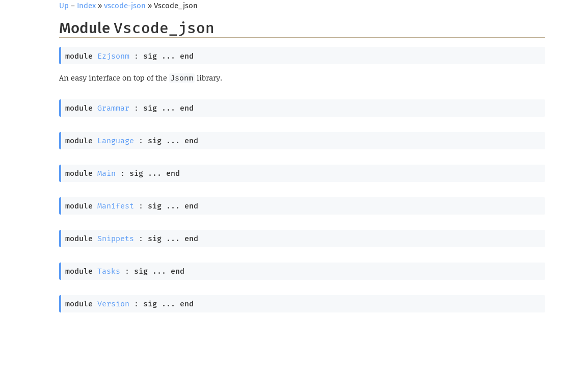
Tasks (109, 271)
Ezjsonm (113, 56)
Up (64, 6)
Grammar (113, 108)
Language (116, 141)
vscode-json (125, 6)
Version (113, 304)
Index (86, 6)
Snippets (116, 239)
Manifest (116, 206)
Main (106, 173)
